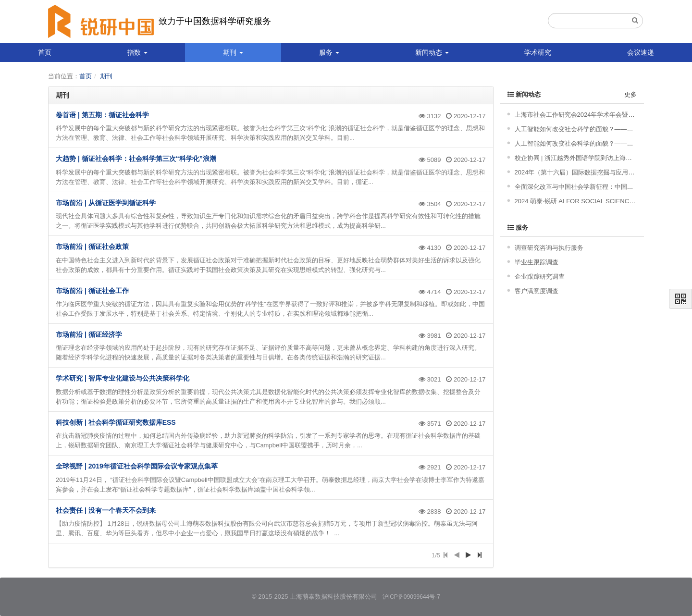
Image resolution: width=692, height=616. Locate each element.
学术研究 (538, 52)
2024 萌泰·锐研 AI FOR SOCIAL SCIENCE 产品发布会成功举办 (603, 201)
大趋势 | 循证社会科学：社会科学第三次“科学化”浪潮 (136, 159)
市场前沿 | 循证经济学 (89, 334)
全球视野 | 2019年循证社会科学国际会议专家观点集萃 (137, 466)
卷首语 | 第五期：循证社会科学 (102, 115)
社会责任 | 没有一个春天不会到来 (106, 510)
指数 (137, 52)
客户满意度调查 (537, 291)
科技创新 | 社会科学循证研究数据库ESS (116, 422)
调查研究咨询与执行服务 (549, 248)
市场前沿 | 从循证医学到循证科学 (106, 203)
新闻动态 (432, 52)
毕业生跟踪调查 (537, 262)
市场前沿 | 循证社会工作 (92, 291)
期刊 (233, 52)
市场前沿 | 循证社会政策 (92, 246)
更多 (630, 94)
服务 (329, 52)
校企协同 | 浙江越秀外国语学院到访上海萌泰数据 (583, 158)
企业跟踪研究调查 (540, 277)
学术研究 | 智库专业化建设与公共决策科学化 (123, 378)
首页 (45, 52)
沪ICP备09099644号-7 (411, 597)
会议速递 (641, 52)
